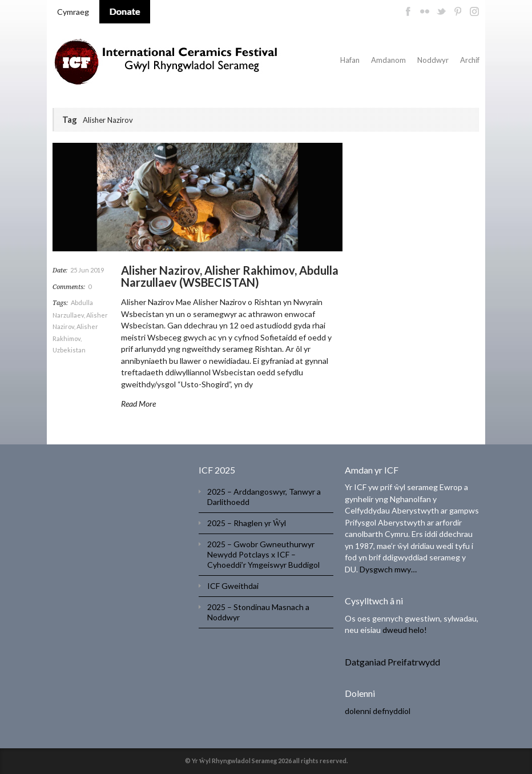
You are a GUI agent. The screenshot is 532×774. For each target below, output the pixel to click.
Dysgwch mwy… (388, 569)
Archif (470, 60)
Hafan (350, 60)
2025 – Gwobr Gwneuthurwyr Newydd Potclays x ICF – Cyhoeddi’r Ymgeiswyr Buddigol (263, 554)
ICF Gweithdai (233, 586)
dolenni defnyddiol (378, 711)
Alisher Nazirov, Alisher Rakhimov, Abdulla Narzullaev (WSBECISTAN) (230, 276)
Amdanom (388, 60)
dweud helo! (405, 630)
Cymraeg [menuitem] (73, 12)
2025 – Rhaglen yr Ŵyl (247, 523)
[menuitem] (73, 12)
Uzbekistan (69, 350)
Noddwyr (433, 60)
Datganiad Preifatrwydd (392, 662)
